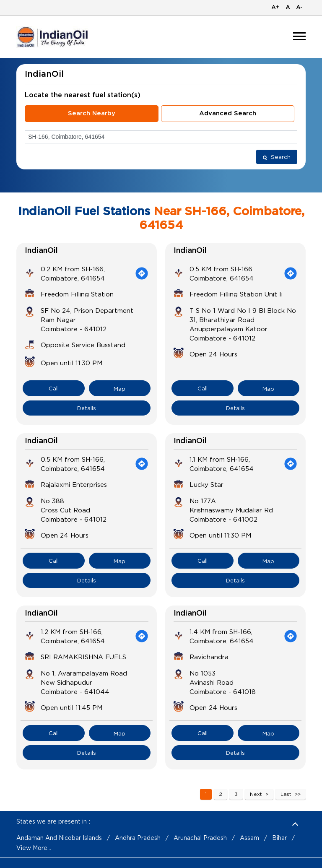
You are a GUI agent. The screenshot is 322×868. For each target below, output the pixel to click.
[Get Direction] (142, 273)
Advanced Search (228, 113)
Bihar (279, 838)
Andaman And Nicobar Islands (59, 838)
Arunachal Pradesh (200, 838)
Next (256, 794)
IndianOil (41, 251)
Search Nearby (92, 113)
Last (286, 794)
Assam (249, 838)
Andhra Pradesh (138, 838)
